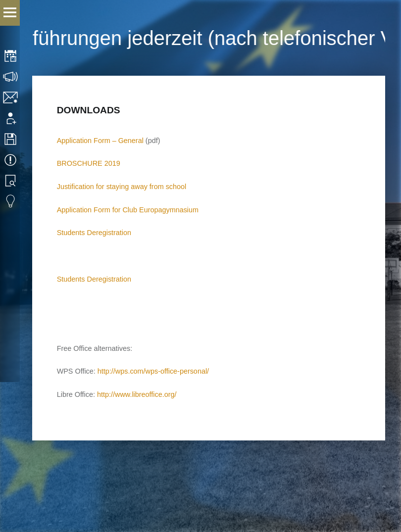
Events (11, 160)
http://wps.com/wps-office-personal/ (153, 371)
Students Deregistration (94, 233)
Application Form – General (100, 141)
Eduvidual (11, 201)
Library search (11, 181)
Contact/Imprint (11, 97)
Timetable (11, 56)
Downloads (11, 139)
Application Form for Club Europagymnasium (128, 210)
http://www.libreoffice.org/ (137, 394)
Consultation (11, 77)
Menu (10, 13)
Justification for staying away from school (122, 187)
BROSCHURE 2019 (89, 163)
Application (11, 118)
